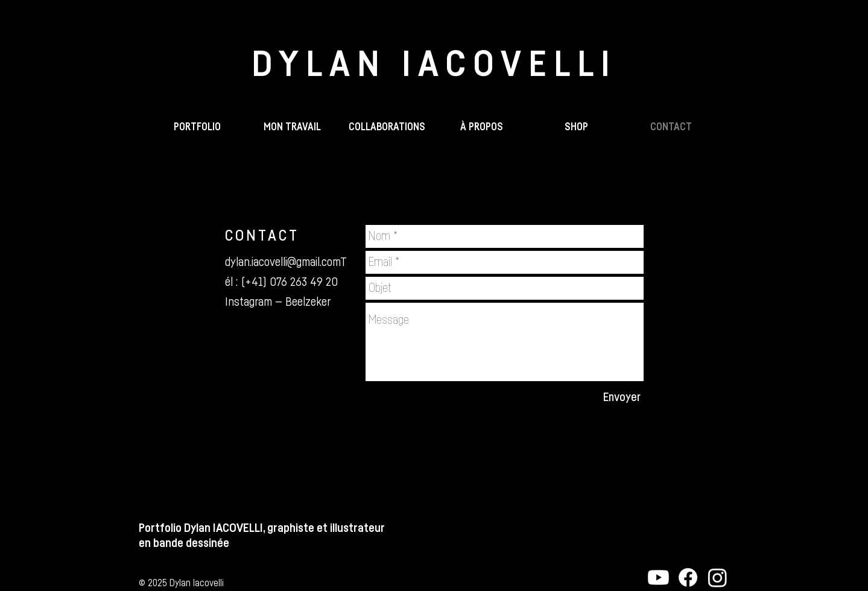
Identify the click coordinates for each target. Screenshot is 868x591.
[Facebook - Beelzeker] (688, 577)
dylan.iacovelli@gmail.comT (286, 262)
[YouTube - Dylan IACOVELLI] (658, 577)
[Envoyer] (622, 397)
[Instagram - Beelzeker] (718, 577)
